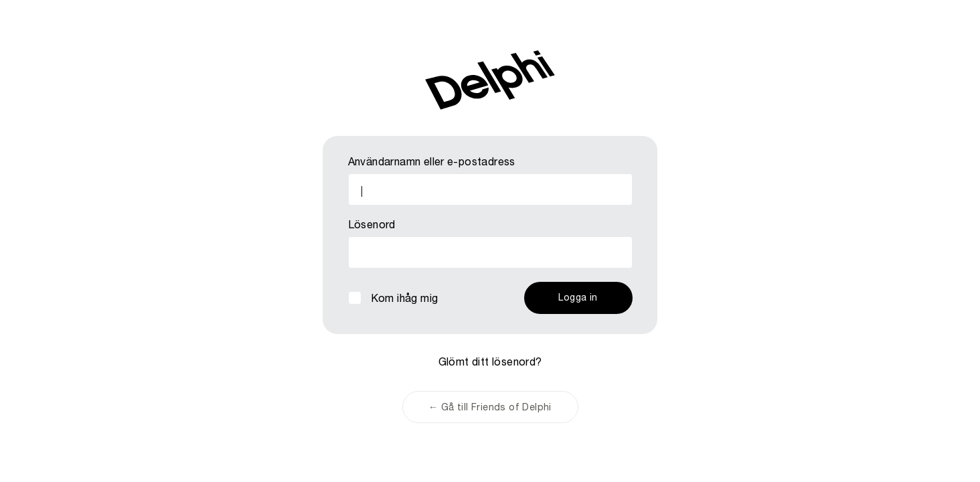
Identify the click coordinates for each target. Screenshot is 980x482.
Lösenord (372, 226)
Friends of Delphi (490, 80)
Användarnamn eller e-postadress (432, 163)
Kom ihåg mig (405, 300)
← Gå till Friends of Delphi (490, 408)
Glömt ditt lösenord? (490, 364)
